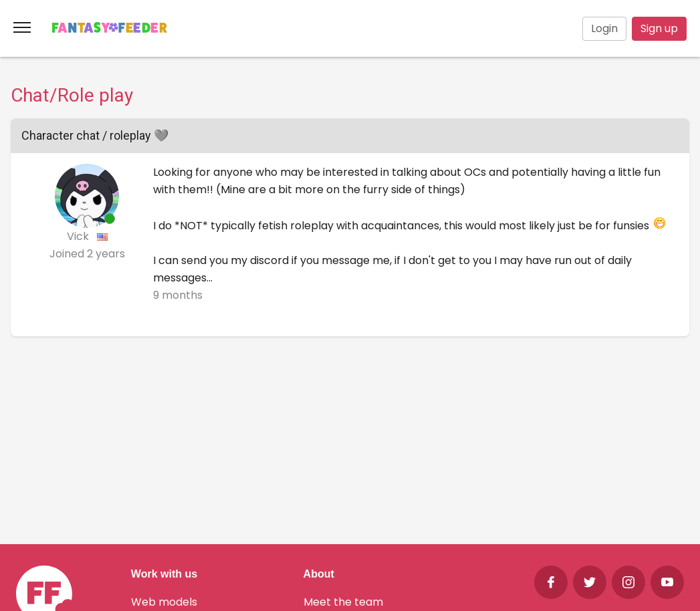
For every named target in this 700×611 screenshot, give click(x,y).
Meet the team (343, 602)
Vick (79, 236)
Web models (164, 602)
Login (604, 28)
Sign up (659, 28)
